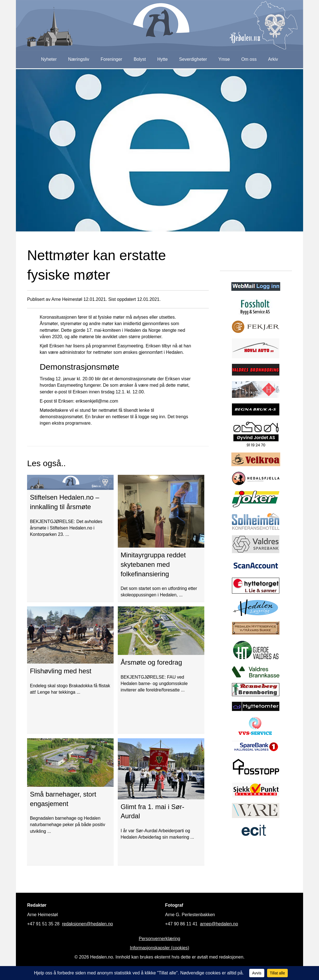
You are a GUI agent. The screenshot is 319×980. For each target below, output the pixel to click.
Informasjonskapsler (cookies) (159, 948)
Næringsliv (79, 59)
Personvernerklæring (159, 939)
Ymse (224, 59)
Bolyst (140, 59)
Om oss (249, 59)
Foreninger (111, 59)
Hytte (163, 59)
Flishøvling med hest (61, 671)
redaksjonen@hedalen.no (87, 924)
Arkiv (273, 59)
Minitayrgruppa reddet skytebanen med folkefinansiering (153, 564)
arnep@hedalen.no (219, 924)
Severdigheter (193, 59)
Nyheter (49, 59)
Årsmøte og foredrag (151, 662)
